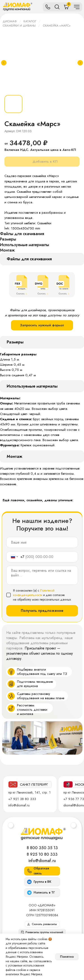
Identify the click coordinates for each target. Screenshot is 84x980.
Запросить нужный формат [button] (42, 325)
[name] (42, 542)
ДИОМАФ (10, 21)
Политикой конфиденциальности (34, 593)
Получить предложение (42, 611)
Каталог (30, 21)
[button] (42, 932)
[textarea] (42, 575)
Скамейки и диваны (19, 26)
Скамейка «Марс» (57, 26)
